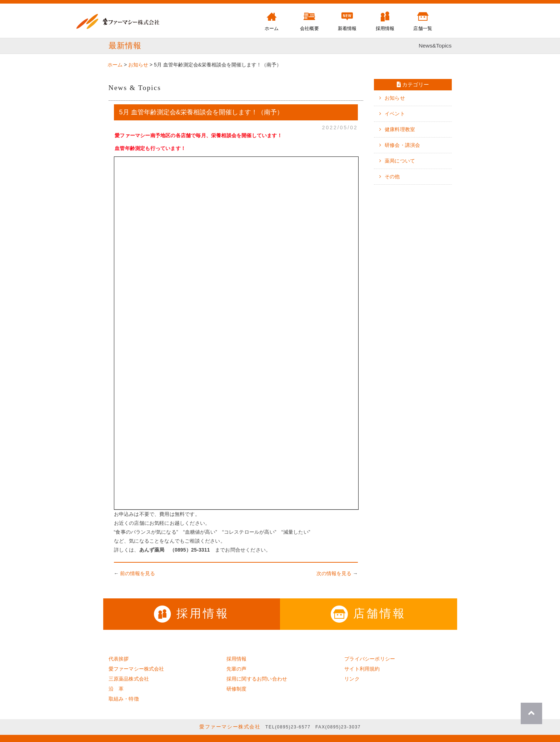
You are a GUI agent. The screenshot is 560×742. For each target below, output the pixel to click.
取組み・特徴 (124, 699)
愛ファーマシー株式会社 (136, 669)
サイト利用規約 (362, 669)
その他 (392, 176)
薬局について (400, 161)
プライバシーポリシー (370, 659)
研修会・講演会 (402, 145)
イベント (395, 114)
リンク (352, 679)
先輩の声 (237, 669)
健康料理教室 (400, 129)
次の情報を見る (334, 573)
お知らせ (395, 98)
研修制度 (237, 689)
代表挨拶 (119, 659)
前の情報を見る (137, 573)
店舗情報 (368, 613)
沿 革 (116, 689)
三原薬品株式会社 (129, 679)
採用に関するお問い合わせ (257, 679)
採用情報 (192, 613)
